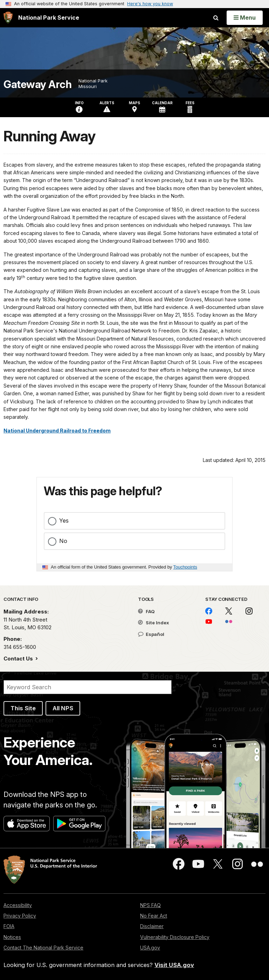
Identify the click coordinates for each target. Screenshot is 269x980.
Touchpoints (185, 567)
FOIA (9, 926)
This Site (23, 708)
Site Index (154, 623)
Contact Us (19, 659)
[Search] (88, 687)
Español (151, 634)
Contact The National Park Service (43, 948)
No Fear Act (154, 916)
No (63, 541)
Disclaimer (152, 926)
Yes (64, 521)
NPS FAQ (150, 905)
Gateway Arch (37, 84)
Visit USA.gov (174, 965)
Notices (12, 937)
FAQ (146, 611)
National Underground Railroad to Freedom (57, 431)
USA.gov (150, 948)
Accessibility (18, 905)
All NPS (63, 708)
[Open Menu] (245, 18)
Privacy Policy (20, 916)
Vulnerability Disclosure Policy (175, 937)
